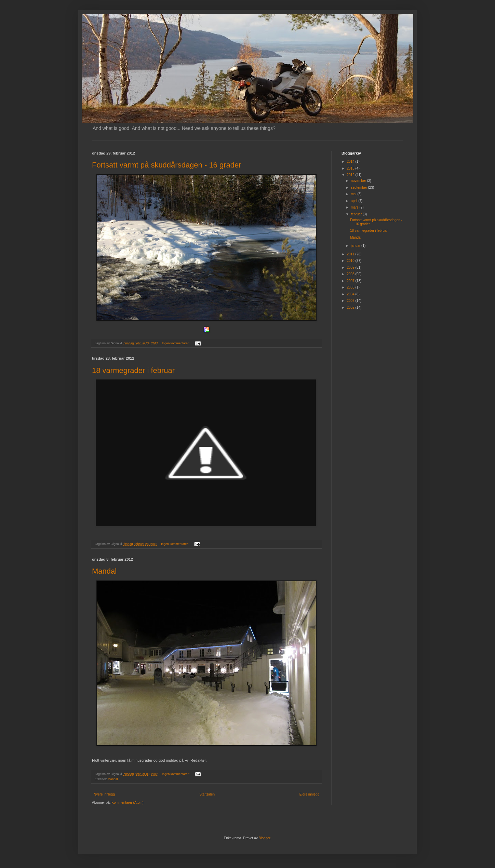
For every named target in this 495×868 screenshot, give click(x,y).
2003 (351, 301)
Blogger (265, 838)
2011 (351, 254)
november (359, 181)
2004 (351, 294)
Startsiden (207, 794)
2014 (351, 162)
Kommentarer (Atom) (127, 803)
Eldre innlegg (309, 794)
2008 (351, 274)
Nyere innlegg (104, 794)
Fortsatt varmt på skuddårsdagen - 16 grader (167, 165)
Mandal (104, 571)
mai (354, 194)
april (354, 201)
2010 (351, 261)
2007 (351, 281)
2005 (351, 287)
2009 (351, 268)
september (359, 188)
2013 (351, 168)
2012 (351, 175)
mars (355, 207)
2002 (351, 308)
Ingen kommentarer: (176, 343)
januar (356, 246)
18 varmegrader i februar (133, 370)
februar (357, 214)
